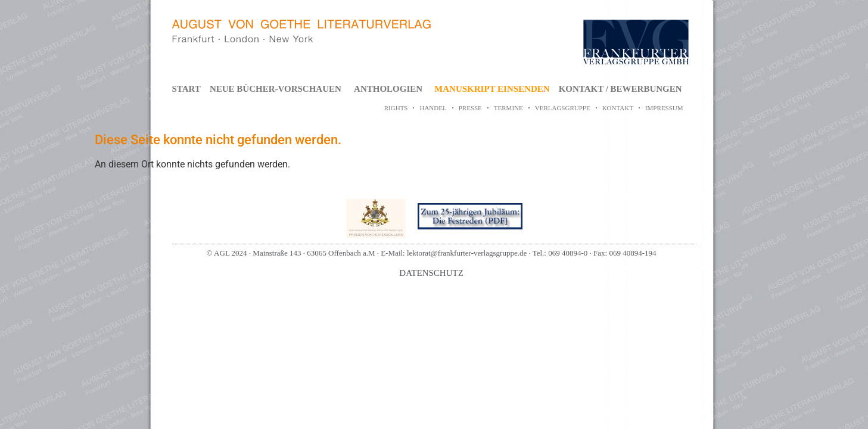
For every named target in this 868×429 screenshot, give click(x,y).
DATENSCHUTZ (431, 273)
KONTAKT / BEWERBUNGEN (620, 89)
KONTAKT (618, 108)
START (186, 89)
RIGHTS (396, 108)
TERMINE (508, 108)
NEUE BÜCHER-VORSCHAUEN (276, 89)
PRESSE (470, 108)
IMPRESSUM (664, 108)
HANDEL (433, 108)
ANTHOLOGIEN (388, 89)
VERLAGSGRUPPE (563, 108)
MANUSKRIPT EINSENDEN (492, 89)
